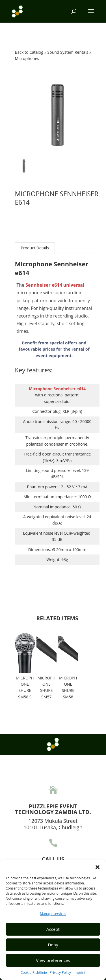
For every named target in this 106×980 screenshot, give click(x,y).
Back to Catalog (30, 52)
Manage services (53, 914)
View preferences (53, 960)
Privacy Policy (60, 973)
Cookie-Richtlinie (34, 973)
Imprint (80, 973)
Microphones (27, 58)
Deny (53, 945)
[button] (98, 867)
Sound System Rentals (68, 52)
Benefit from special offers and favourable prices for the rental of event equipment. (54, 349)
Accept (53, 929)
